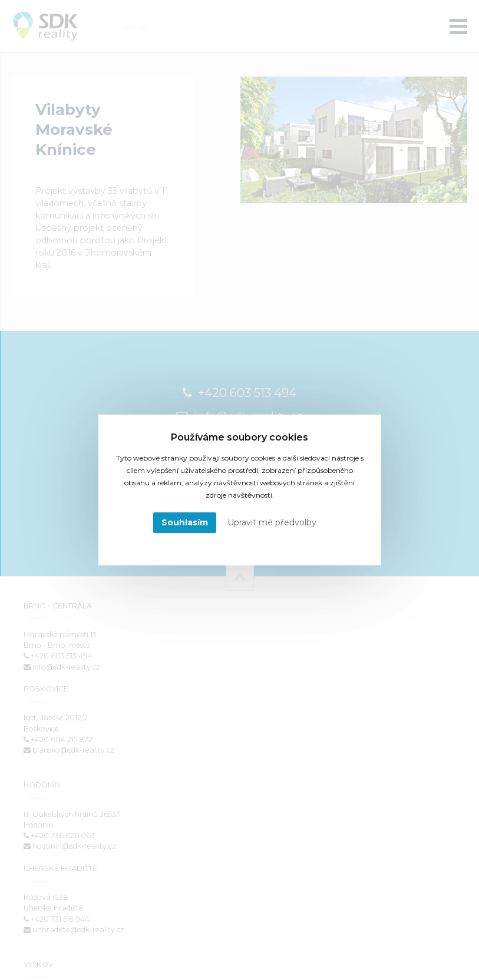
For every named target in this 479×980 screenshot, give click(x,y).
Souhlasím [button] (185, 522)
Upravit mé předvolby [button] (272, 522)
